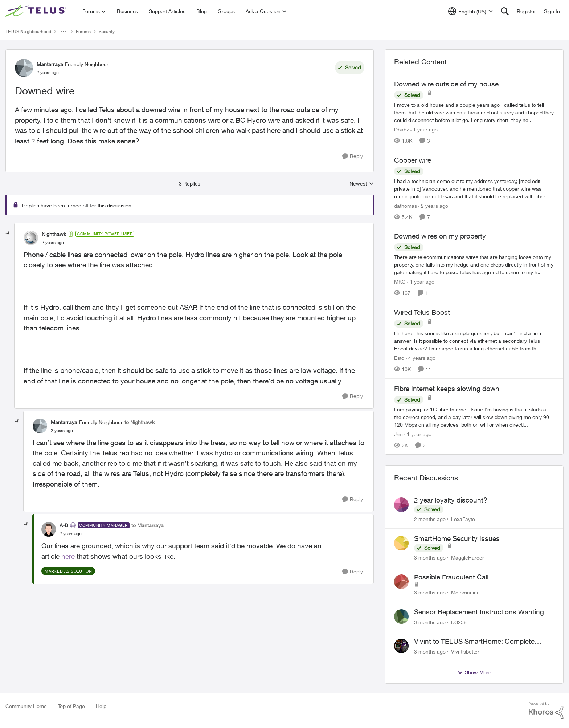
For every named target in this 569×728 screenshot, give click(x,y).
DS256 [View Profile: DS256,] (459, 622)
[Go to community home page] (37, 11)
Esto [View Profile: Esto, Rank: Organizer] (399, 358)
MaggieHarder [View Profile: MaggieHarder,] (468, 558)
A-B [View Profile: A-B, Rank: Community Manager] (64, 525)
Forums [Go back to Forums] (83, 31)
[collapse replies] (8, 233)
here (68, 556)
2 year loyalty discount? (451, 500)
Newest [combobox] (362, 184)
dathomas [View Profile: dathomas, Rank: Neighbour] (406, 205)
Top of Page (71, 706)
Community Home (26, 706)
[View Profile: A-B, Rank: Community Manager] (49, 529)
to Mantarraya (148, 525)
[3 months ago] (430, 558)
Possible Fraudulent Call (451, 577)
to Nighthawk (140, 422)
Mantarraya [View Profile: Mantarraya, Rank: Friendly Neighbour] (50, 64)
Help (101, 706)
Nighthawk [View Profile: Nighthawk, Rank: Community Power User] (54, 234)
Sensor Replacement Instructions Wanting (479, 612)
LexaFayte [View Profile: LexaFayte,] (463, 519)
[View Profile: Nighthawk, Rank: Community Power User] (31, 238)
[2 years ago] (433, 205)
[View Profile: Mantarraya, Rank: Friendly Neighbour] (24, 68)
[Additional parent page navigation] (64, 32)
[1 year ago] (424, 129)
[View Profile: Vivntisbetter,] (401, 646)
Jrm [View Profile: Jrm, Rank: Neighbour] (398, 434)
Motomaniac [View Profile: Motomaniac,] (465, 592)
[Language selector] (470, 11)
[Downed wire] (53, 243)
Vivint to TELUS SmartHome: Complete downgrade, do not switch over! (474, 642)
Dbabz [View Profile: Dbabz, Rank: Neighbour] (402, 129)
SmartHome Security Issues (457, 538)
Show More (474, 672)
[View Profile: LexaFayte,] (401, 505)
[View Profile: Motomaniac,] (401, 582)
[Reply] (353, 156)
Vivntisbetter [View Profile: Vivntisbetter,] (465, 652)
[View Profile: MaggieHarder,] (401, 543)
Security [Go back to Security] (107, 31)
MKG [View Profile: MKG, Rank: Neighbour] (400, 282)
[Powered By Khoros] (546, 711)
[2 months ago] (430, 519)
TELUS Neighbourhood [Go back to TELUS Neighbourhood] (28, 31)
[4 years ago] (421, 358)
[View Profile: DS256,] (401, 617)
